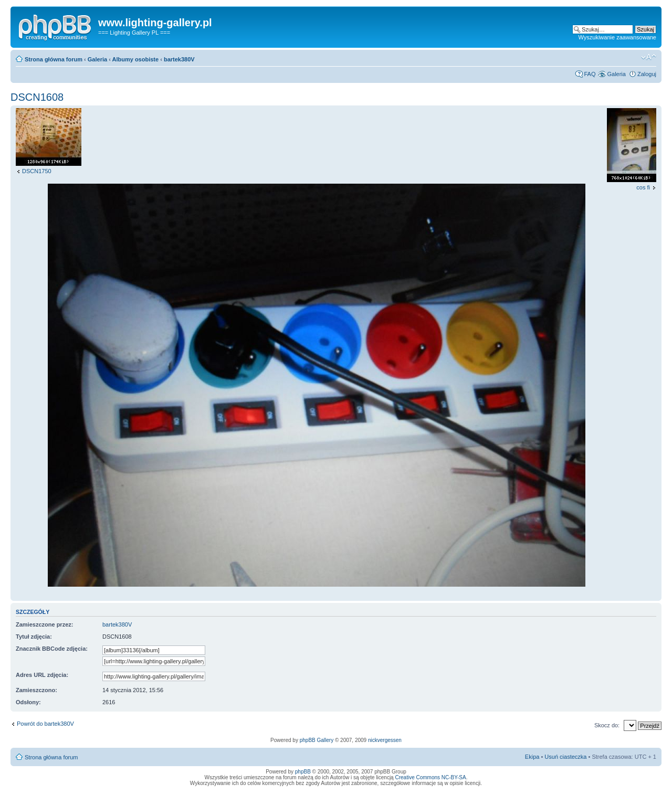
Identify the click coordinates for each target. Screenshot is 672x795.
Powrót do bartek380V (45, 724)
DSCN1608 (37, 97)
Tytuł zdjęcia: (34, 637)
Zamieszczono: (36, 690)
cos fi (643, 187)
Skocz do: (607, 725)
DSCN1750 (37, 171)
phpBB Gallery (317, 740)
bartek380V (179, 59)
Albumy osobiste (136, 59)
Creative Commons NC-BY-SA (430, 777)
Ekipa (532, 757)
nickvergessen (385, 740)
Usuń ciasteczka (565, 757)
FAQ (590, 74)
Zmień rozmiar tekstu (649, 57)
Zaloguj (647, 74)
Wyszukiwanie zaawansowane (617, 37)
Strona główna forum (54, 59)
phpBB (303, 772)
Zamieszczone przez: (44, 624)
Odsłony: (28, 702)
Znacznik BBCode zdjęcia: (52, 649)
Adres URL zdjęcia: (42, 675)
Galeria (97, 59)
